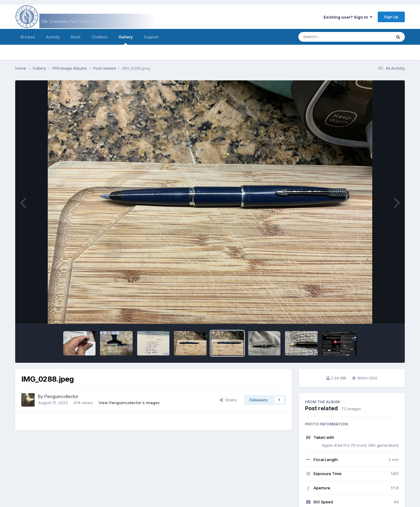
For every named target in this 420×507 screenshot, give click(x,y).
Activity (53, 37)
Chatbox (100, 37)
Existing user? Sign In (348, 17)
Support (151, 37)
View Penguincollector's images (129, 403)
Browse (28, 37)
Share (228, 400)
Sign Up (391, 17)
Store (76, 37)
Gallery (126, 40)
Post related (321, 408)
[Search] (328, 37)
